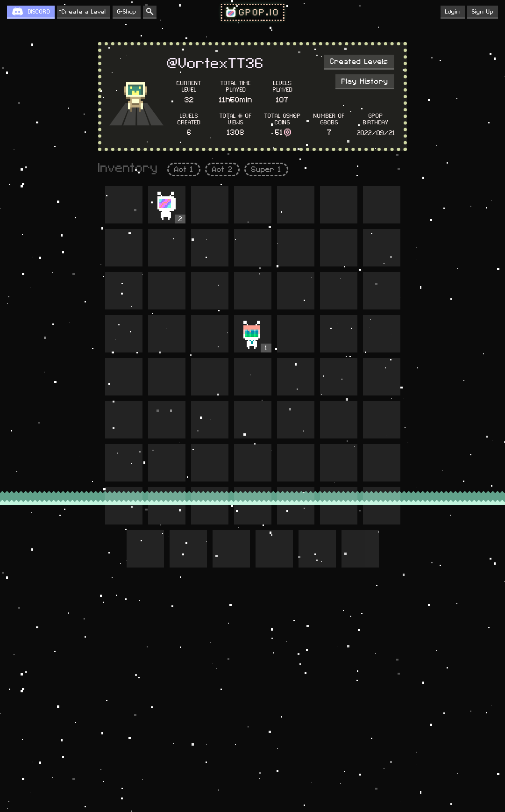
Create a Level (84, 12)
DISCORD (39, 12)
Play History (365, 81)
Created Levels (359, 62)
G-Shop (127, 12)
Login (453, 12)
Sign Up (483, 12)
